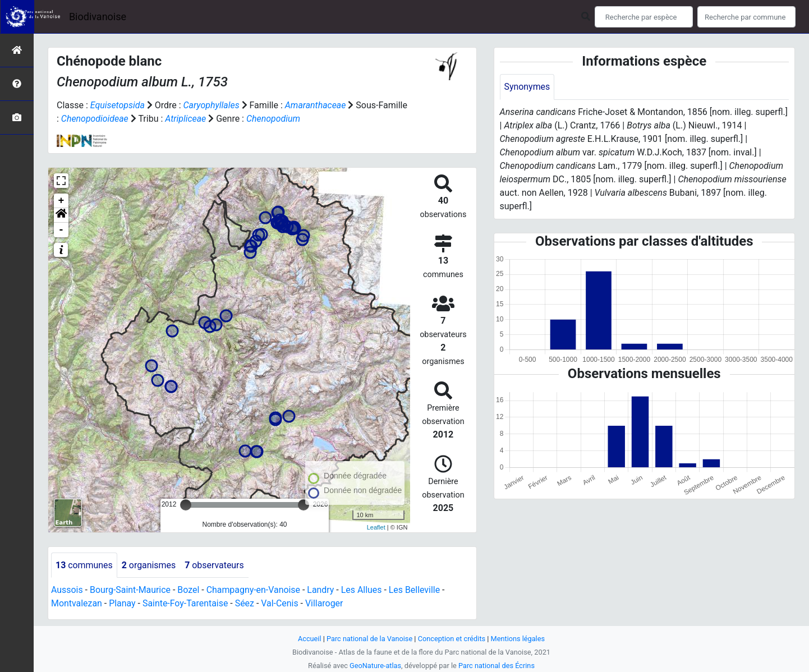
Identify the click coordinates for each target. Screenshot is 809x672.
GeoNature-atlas (375, 666)
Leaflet (376, 527)
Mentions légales (518, 639)
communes (84, 565)
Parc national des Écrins (497, 666)
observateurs (215, 565)
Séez (245, 604)
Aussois (67, 590)
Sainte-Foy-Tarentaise (186, 604)
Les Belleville (416, 590)
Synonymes (527, 87)
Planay (123, 604)
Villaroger (325, 604)
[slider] (186, 505)
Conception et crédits (452, 639)
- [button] (61, 230)
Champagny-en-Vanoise (254, 590)
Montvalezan (77, 604)
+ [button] (61, 201)
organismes (149, 565)
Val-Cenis (281, 604)
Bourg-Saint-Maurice (130, 590)
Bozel (189, 590)
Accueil (309, 639)
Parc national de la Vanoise (369, 639)
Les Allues (363, 590)
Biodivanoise (98, 17)
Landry (322, 590)
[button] (61, 215)
